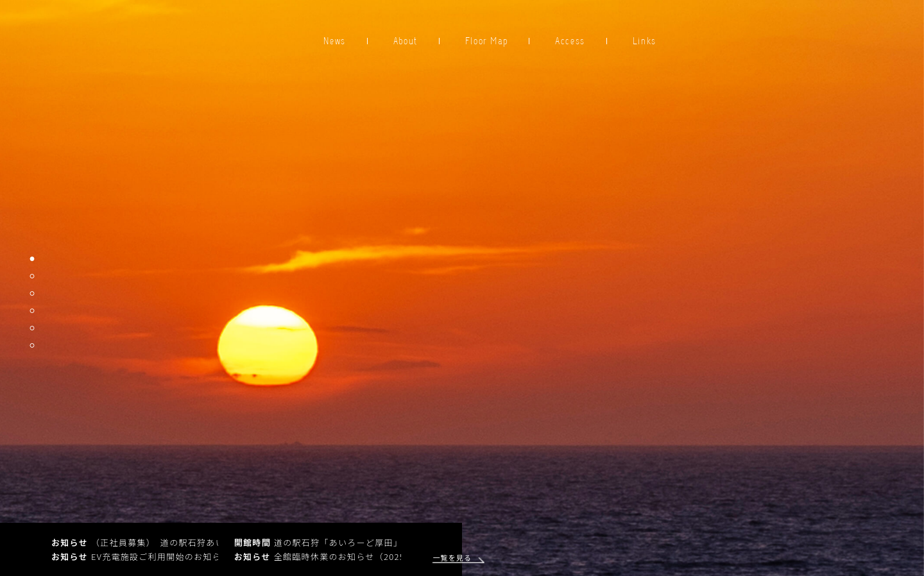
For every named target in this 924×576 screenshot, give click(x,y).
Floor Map (486, 41)
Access (570, 41)
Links (645, 41)
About (406, 41)
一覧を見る (448, 557)
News (334, 41)
